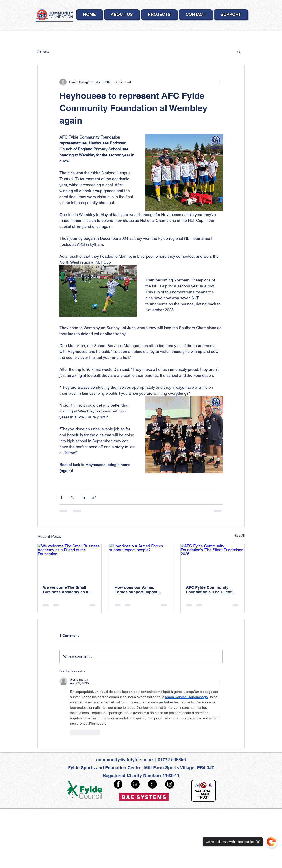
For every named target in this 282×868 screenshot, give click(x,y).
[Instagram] (170, 784)
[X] (152, 784)
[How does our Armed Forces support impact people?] (141, 562)
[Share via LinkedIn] (83, 497)
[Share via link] (94, 497)
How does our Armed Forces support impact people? (136, 590)
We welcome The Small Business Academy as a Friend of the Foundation (66, 590)
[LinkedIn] (135, 784)
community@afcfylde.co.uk (125, 760)
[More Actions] (220, 681)
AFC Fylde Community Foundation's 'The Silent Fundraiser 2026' (209, 590)
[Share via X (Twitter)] (72, 497)
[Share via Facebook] (62, 497)
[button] (239, 52)
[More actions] (220, 82)
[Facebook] (118, 784)
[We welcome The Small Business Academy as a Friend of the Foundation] (70, 562)
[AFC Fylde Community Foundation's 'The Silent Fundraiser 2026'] (212, 562)
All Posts (43, 52)
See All (240, 536)
